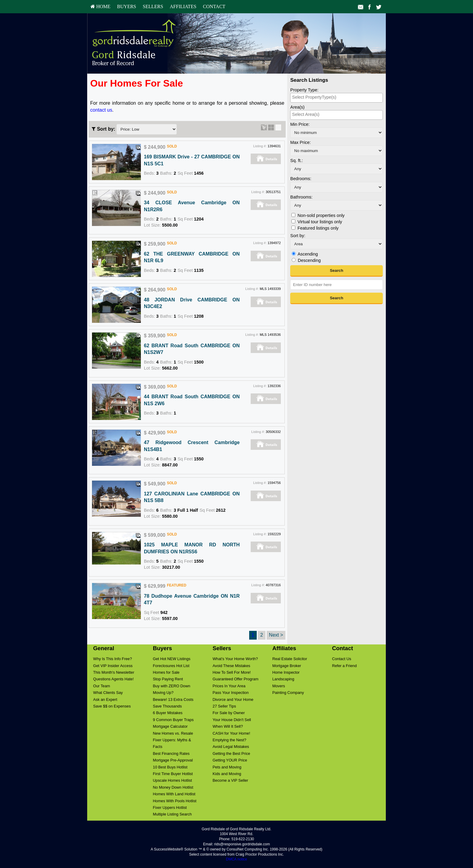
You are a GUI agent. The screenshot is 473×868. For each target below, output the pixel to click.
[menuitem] (100, 7)
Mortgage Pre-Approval (173, 760)
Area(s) (297, 107)
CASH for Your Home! (231, 733)
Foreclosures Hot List (171, 666)
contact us (101, 110)
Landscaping (283, 679)
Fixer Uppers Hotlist (170, 808)
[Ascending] (294, 254)
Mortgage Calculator (170, 726)
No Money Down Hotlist (173, 787)
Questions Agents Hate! (113, 679)
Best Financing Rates (171, 754)
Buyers (127, 6)
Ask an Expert (105, 699)
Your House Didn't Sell (232, 720)
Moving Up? (163, 693)
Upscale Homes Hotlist (172, 780)
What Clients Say (108, 693)
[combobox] (336, 98)
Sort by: (298, 236)
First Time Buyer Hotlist (173, 774)
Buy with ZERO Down (172, 686)
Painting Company (288, 693)
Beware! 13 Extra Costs (173, 699)
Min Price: (300, 124)
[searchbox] (336, 97)
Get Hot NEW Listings (172, 659)
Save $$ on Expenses (112, 706)
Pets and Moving (227, 767)
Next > (276, 635)
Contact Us (342, 659)
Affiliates (183, 6)
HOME (100, 6)
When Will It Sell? (228, 726)
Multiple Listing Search (172, 814)
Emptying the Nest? (230, 740)
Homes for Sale (166, 672)
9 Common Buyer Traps (173, 720)
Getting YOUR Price (230, 760)
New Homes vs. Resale (173, 733)
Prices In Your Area (229, 686)
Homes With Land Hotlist (174, 794)
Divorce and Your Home (233, 699)
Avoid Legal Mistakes (231, 747)
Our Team (102, 686)
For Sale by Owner (229, 713)
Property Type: (304, 90)
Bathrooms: (301, 197)
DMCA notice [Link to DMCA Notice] (237, 859)
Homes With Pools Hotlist (175, 801)
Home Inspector (286, 672)
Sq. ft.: (297, 161)
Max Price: (300, 142)
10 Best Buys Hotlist (170, 767)
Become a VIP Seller (230, 780)
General (104, 648)
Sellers (153, 6)
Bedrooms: (301, 179)
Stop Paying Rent (168, 679)
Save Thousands (167, 706)
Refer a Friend (344, 666)
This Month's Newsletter (114, 672)
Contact (214, 6)
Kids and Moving (227, 774)
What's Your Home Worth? (235, 659)
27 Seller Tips (224, 706)
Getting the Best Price (231, 754)
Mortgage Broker (287, 666)
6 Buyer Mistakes (168, 713)
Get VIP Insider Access (113, 666)
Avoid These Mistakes (232, 666)
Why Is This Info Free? (113, 659)
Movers (279, 686)
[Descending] (294, 260)
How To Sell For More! (232, 672)
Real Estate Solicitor (290, 659)
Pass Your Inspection (231, 693)
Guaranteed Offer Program (236, 679)
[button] (336, 271)
